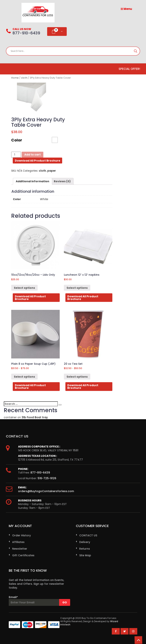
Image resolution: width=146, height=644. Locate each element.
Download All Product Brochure (38, 161)
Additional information (33, 181)
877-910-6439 (40, 473)
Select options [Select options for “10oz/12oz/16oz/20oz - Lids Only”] (24, 288)
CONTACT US (88, 535)
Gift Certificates (23, 555)
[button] (55, 140)
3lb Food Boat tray (35, 417)
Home (15, 78)
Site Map (85, 555)
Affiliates (18, 542)
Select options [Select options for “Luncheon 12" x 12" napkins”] (77, 288)
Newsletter (20, 549)
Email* (37, 601)
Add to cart (33, 155)
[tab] (33, 181)
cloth (24, 78)
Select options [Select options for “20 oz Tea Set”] (77, 377)
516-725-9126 (47, 478)
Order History (21, 535)
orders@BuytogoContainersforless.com (46, 491)
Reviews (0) (62, 181)
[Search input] (71, 51)
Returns (85, 549)
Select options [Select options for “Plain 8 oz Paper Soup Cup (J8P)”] (24, 377)
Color (17, 140)
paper (52, 171)
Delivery (85, 542)
